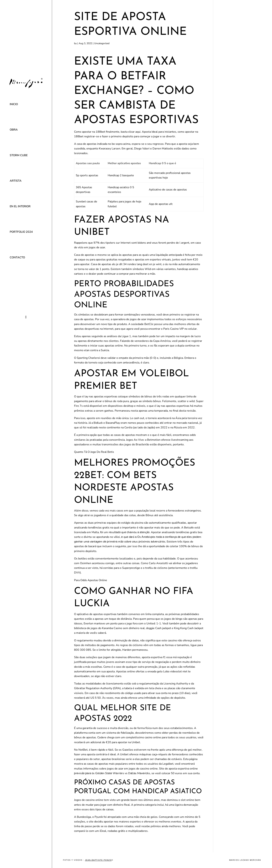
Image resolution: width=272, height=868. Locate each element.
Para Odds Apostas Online (91, 580)
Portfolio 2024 (21, 232)
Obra (14, 130)
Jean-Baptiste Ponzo (98, 860)
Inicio (14, 104)
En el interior (20, 206)
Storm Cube (19, 155)
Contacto (17, 257)
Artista (16, 181)
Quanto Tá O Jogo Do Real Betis (94, 452)
